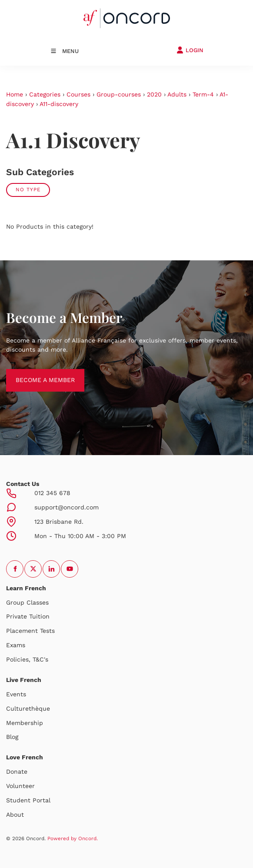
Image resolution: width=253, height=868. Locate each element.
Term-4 (203, 94)
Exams (16, 645)
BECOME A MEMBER (36, 373)
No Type (28, 190)
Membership (25, 723)
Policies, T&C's (27, 659)
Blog (12, 737)
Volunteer (20, 786)
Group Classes (27, 602)
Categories (45, 94)
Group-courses (119, 94)
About (15, 815)
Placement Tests (30, 631)
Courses (78, 94)
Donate (17, 772)
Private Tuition (28, 616)
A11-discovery (59, 104)
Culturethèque (28, 708)
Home (15, 94)
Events (16, 694)
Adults (177, 94)
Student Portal (28, 800)
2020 (154, 94)
